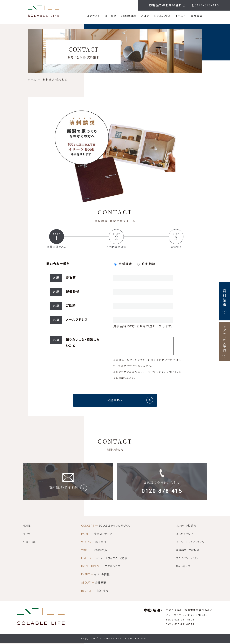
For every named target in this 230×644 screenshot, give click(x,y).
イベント (181, 16)
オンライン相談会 (186, 528)
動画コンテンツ (97, 537)
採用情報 (95, 594)
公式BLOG (30, 545)
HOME (27, 528)
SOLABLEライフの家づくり (106, 528)
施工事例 (111, 16)
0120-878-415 (207, 5)
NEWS (27, 537)
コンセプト (93, 16)
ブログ (145, 16)
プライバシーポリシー (188, 561)
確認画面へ (115, 403)
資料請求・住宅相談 (188, 553)
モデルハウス (162, 16)
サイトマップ (183, 569)
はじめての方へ (185, 537)
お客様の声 (129, 16)
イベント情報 (95, 577)
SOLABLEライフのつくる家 (104, 561)
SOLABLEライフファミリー (191, 545)
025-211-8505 (184, 622)
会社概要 (197, 16)
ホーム (32, 80)
